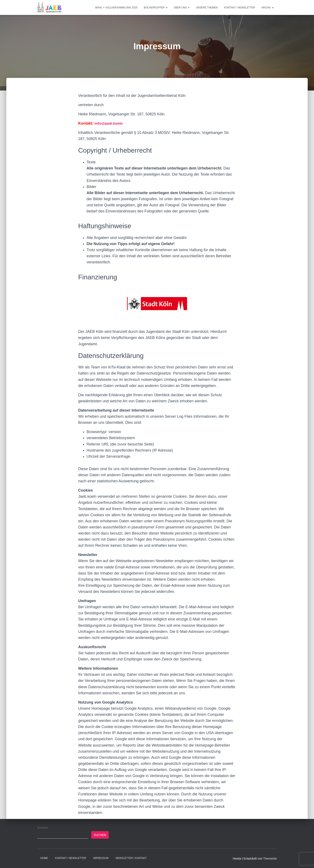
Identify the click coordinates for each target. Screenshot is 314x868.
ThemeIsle (270, 859)
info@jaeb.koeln (109, 123)
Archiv (267, 8)
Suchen (43, 828)
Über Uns (182, 8)
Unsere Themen (207, 8)
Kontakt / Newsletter (240, 8)
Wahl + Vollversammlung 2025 (116, 8)
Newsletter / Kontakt (131, 858)
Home (44, 858)
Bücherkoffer (156, 8)
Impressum (101, 858)
